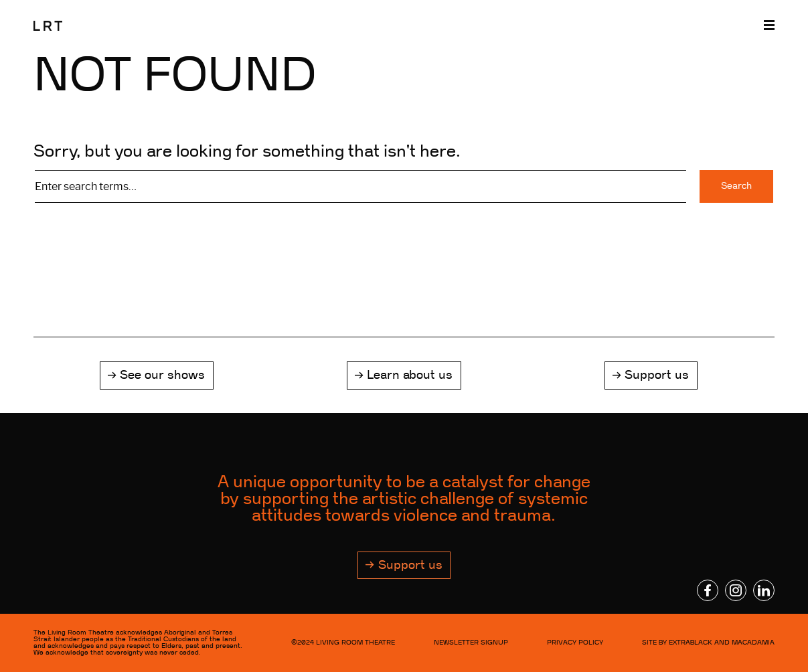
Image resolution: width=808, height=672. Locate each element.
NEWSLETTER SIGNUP (471, 642)
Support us (657, 375)
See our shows (162, 375)
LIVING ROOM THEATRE (355, 642)
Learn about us (410, 375)
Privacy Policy (575, 642)
